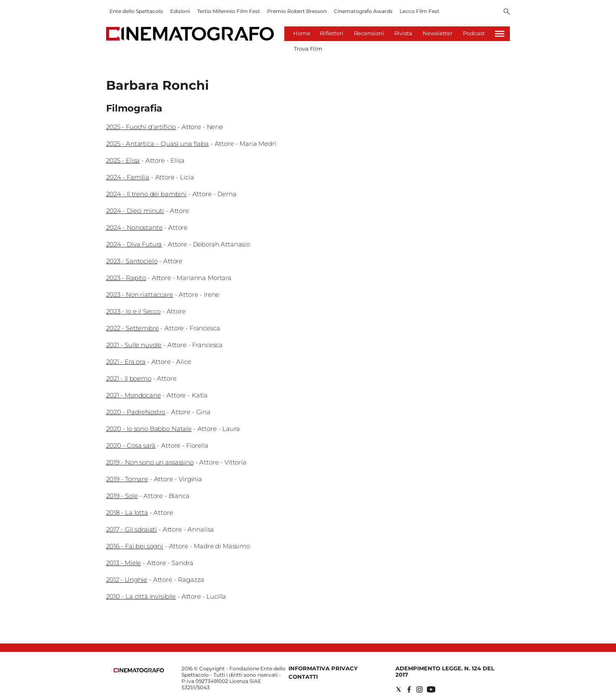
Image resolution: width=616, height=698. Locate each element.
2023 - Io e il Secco (133, 311)
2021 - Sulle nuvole (134, 345)
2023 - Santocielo (132, 261)
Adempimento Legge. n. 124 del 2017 (445, 671)
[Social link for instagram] (420, 689)
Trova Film (308, 49)
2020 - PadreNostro (136, 412)
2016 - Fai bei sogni (135, 546)
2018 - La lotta (127, 512)
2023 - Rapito (126, 278)
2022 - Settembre (133, 328)
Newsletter (438, 33)
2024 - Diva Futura (134, 244)
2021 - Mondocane (134, 395)
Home (302, 33)
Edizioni (180, 11)
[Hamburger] (500, 34)
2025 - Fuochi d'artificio (141, 127)
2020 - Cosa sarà (131, 445)
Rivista (403, 33)
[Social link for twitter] (399, 689)
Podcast (474, 33)
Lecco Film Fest (420, 11)
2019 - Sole (122, 496)
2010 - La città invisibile (141, 596)
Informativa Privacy (323, 668)
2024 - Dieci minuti (135, 211)
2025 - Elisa (123, 160)
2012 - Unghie (127, 580)
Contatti (303, 677)
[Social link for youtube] (431, 689)
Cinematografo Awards (363, 11)
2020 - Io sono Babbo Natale (149, 429)
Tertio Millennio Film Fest (229, 11)
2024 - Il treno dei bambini (146, 194)
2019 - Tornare (127, 479)
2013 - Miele (123, 563)
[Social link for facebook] (409, 689)
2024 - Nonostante (134, 227)
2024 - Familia (128, 177)
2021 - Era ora (126, 362)
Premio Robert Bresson (297, 11)
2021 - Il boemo (129, 378)
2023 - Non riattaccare (140, 295)
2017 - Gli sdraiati (131, 529)
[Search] (507, 12)
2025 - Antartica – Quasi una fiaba (157, 144)
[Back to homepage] (139, 671)
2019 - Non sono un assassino (150, 462)
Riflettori (332, 33)
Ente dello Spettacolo (136, 11)
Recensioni (369, 33)
